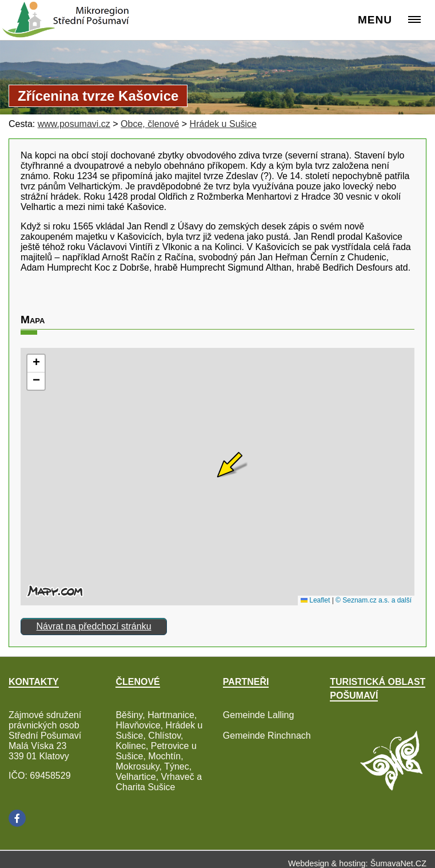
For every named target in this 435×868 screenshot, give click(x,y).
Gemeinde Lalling (259, 715)
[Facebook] (17, 818)
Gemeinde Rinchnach (267, 736)
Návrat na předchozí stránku (94, 626)
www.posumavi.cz (74, 124)
